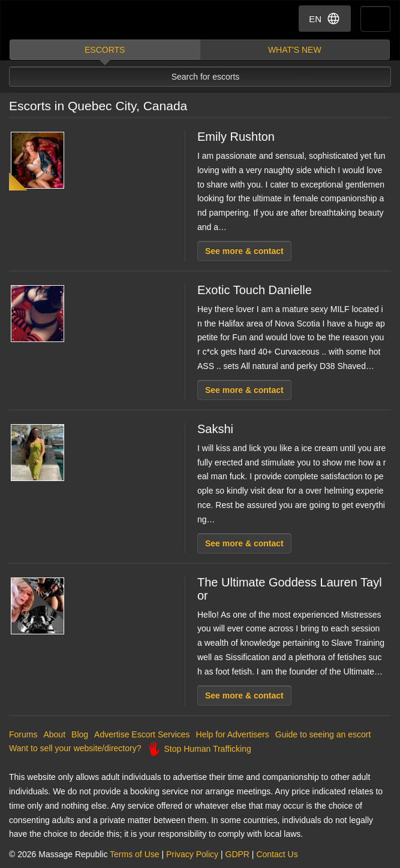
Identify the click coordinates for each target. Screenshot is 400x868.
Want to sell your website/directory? (75, 748)
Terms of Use (134, 854)
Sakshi (215, 429)
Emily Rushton (236, 137)
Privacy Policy (192, 854)
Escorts (105, 50)
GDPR (237, 854)
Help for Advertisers (233, 734)
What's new (295, 50)
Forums (23, 734)
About (54, 734)
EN (325, 19)
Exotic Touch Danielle (255, 290)
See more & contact (244, 251)
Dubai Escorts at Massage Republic (53, 20)
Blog (80, 734)
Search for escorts (206, 77)
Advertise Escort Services (142, 734)
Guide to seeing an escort (323, 734)
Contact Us (277, 854)
